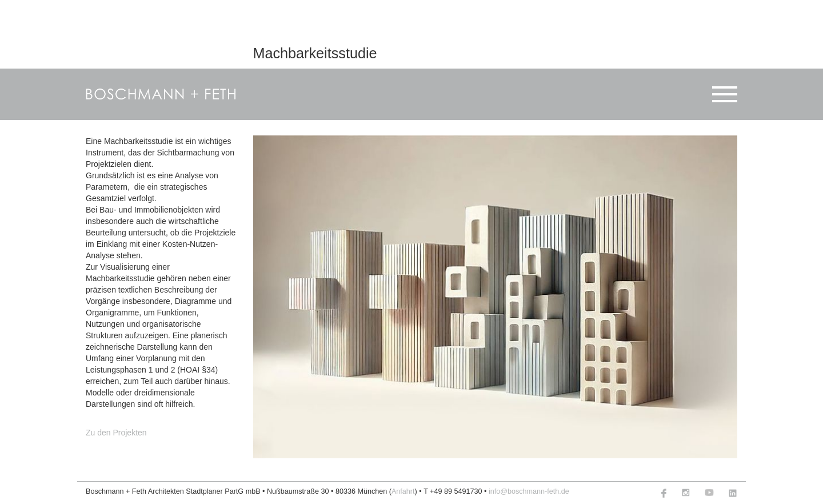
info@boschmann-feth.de (529, 491)
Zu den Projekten (116, 433)
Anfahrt (403, 491)
